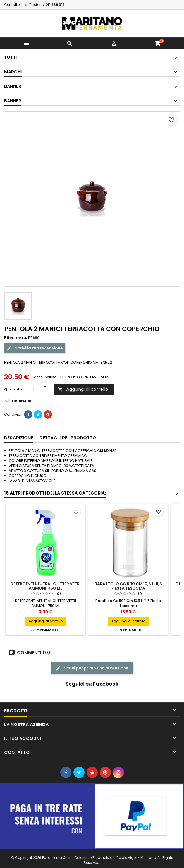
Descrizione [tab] (19, 438)
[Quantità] (34, 389)
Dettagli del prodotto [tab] (68, 438)
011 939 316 (55, 5)
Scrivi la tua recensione (35, 348)
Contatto (12, 5)
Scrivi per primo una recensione (92, 668)
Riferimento (16, 338)
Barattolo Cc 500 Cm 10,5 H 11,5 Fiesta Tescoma (128, 586)
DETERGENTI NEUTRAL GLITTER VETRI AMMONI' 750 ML (46, 586)
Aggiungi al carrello (83, 389)
